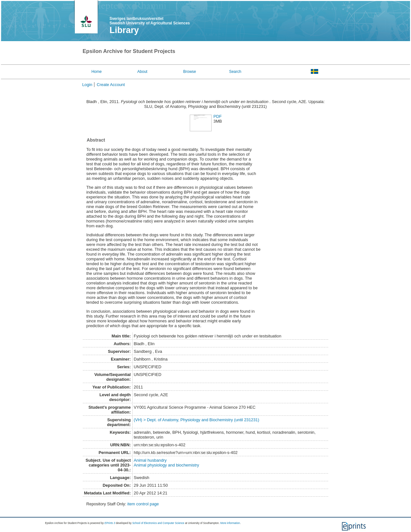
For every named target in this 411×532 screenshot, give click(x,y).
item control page (143, 504)
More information (230, 523)
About (142, 72)
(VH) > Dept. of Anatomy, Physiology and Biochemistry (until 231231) (197, 420)
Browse (190, 72)
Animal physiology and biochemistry (166, 465)
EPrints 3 (110, 523)
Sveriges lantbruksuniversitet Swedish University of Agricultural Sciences (150, 21)
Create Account (111, 85)
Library (124, 30)
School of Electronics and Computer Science (158, 523)
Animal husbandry (150, 460)
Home (97, 72)
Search (235, 72)
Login (87, 85)
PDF (218, 116)
